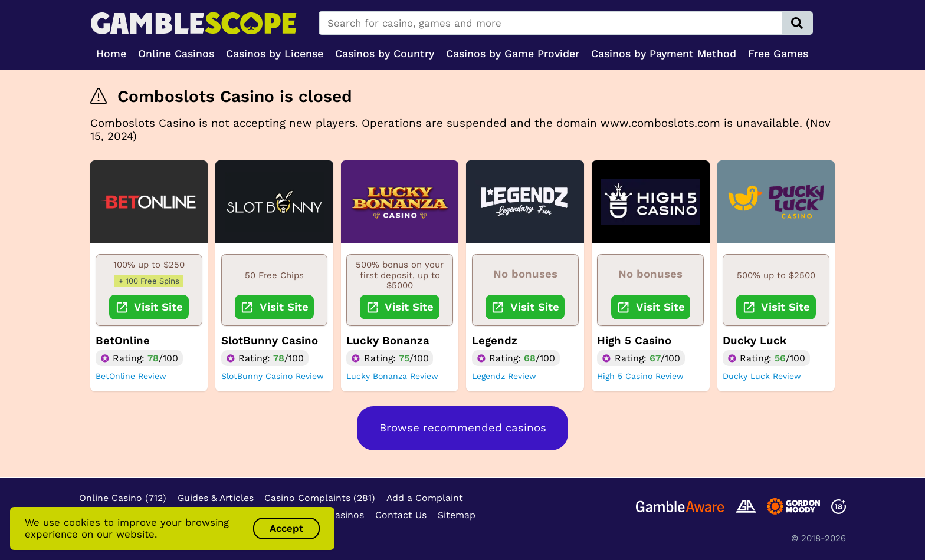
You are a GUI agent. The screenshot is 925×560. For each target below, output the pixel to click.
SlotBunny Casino (270, 341)
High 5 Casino (634, 341)
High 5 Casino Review (640, 376)
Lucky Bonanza (388, 341)
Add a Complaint (425, 498)
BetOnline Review (131, 376)
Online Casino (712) (123, 498)
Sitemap (457, 515)
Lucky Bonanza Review (392, 376)
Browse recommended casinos (463, 428)
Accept (286, 528)
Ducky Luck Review (762, 376)
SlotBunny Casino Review (273, 376)
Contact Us (401, 515)
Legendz (495, 341)
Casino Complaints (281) (320, 498)
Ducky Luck (755, 341)
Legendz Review (504, 376)
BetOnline (123, 341)
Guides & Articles (216, 498)
